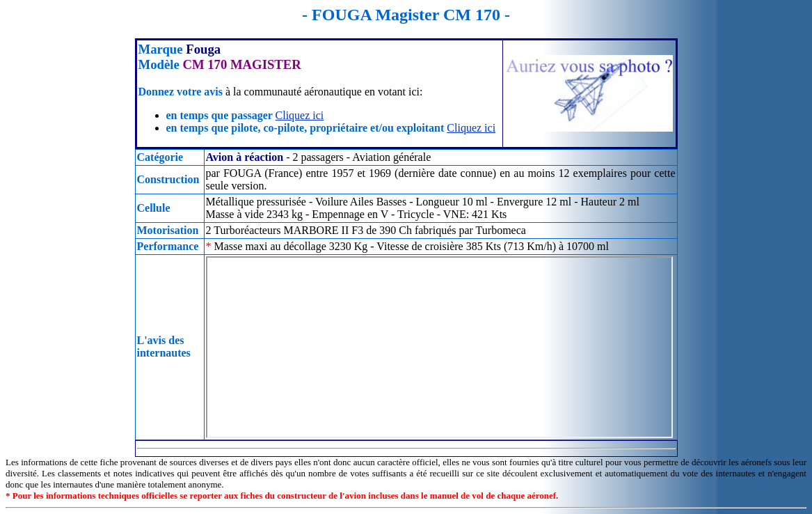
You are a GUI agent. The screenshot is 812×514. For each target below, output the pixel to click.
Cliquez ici (300, 115)
